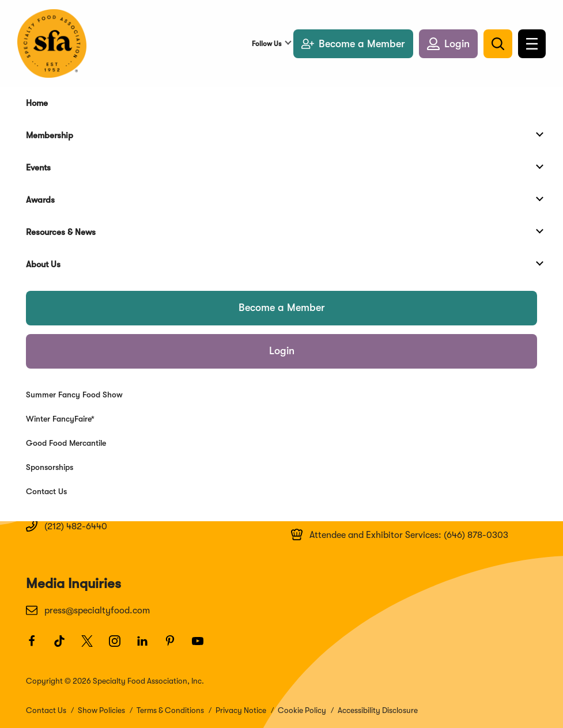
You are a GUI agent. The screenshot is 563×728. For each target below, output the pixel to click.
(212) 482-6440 (67, 526)
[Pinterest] (175, 646)
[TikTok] (65, 646)
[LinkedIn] (148, 646)
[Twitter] (92, 646)
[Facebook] (37, 646)
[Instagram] (120, 646)
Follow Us (267, 44)
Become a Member (282, 308)
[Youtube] (203, 646)
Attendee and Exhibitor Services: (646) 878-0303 (400, 534)
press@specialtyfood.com (88, 610)
